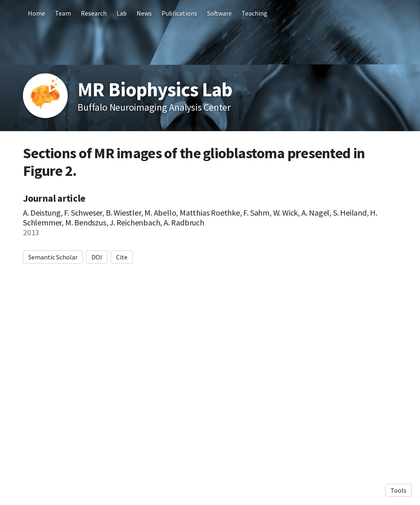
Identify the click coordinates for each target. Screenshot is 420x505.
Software (219, 13)
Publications (179, 13)
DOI (97, 257)
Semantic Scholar (53, 257)
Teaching (255, 13)
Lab (122, 13)
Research (94, 13)
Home (37, 13)
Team (63, 13)
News (144, 13)
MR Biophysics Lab (155, 89)
